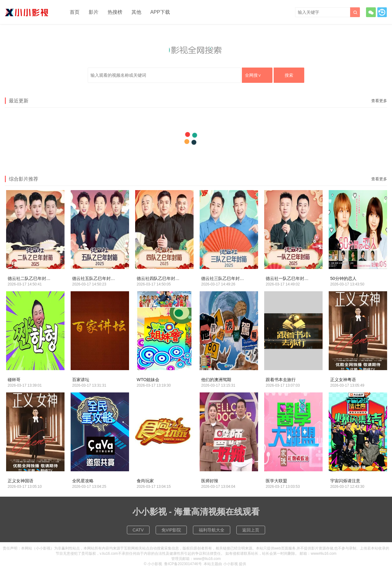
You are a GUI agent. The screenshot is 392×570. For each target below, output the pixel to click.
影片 (94, 12)
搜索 (289, 75)
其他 (136, 12)
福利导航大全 (212, 530)
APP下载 (160, 12)
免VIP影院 (171, 530)
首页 (75, 12)
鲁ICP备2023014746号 (183, 564)
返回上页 (251, 530)
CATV (138, 530)
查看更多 (379, 101)
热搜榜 (115, 12)
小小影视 (155, 564)
